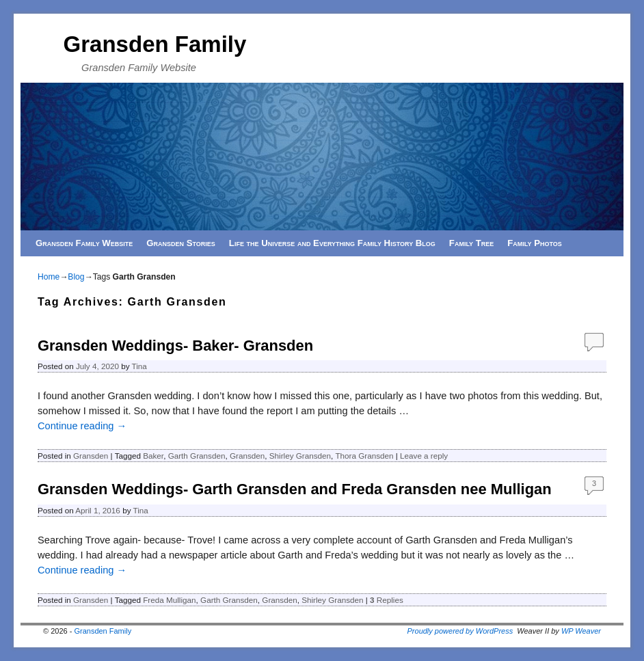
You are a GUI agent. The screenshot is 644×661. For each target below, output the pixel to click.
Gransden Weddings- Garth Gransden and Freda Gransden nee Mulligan (295, 489)
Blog (76, 277)
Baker (153, 456)
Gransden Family (155, 44)
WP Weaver (581, 631)
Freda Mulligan (169, 600)
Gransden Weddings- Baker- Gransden (175, 346)
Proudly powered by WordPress (460, 631)
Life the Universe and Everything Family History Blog (332, 243)
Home (49, 277)
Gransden (91, 456)
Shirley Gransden (300, 456)
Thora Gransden (364, 456)
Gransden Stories (181, 243)
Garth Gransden (197, 456)
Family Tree (471, 243)
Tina (139, 366)
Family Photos (535, 243)
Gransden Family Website (84, 243)
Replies (387, 600)
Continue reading (82, 426)
